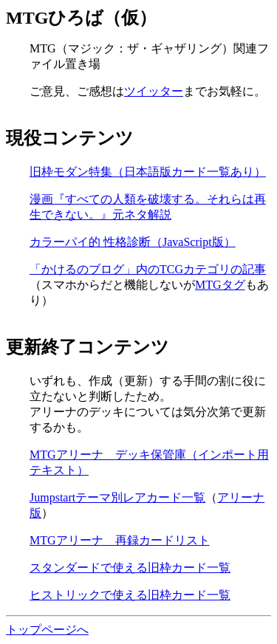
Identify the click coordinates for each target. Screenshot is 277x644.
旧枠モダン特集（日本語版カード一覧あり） (148, 172)
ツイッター (154, 91)
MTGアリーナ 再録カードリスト (120, 540)
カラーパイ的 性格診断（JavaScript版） (133, 242)
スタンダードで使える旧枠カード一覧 (130, 568)
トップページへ (47, 630)
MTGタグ (220, 285)
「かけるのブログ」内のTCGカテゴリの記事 (148, 269)
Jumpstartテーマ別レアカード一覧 (117, 497)
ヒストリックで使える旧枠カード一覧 (130, 595)
